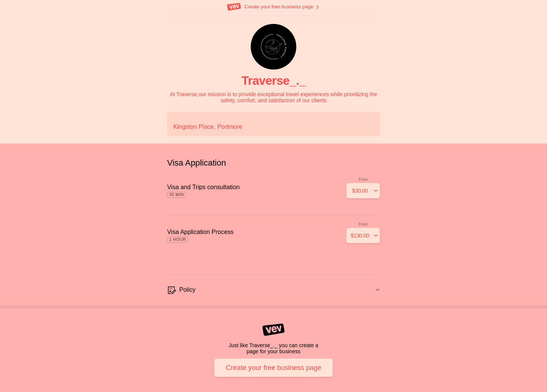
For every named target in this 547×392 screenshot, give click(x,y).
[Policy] (273, 290)
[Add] (363, 191)
